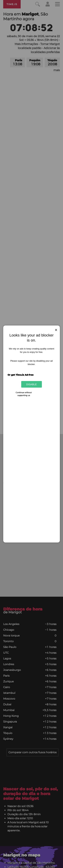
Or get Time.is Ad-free (20, 375)
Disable (32, 384)
